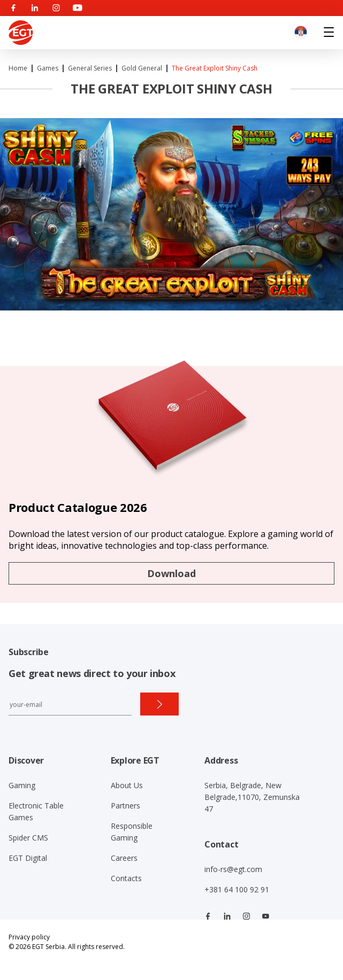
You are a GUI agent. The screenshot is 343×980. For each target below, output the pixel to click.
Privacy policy (29, 937)
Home (18, 68)
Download (171, 573)
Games (48, 68)
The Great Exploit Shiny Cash (215, 68)
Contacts (126, 878)
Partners (125, 806)
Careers (124, 858)
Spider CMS (28, 838)
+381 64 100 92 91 (237, 889)
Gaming (22, 785)
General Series (90, 68)
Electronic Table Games (36, 811)
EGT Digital (28, 858)
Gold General (142, 68)
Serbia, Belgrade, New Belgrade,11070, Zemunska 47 (252, 797)
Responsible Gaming (132, 832)
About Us (127, 785)
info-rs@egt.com (233, 869)
